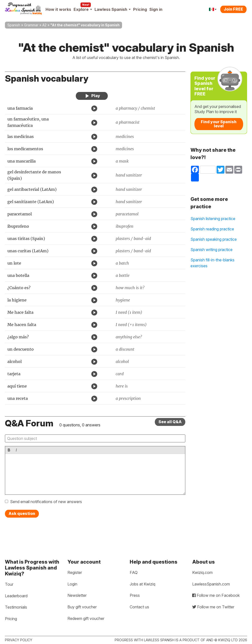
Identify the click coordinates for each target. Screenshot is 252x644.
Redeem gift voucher (86, 618)
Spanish (14, 25)
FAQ (134, 572)
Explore (83, 9)
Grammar (31, 25)
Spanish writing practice (212, 250)
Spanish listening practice (213, 219)
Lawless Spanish (113, 9)
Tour (9, 584)
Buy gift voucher (82, 607)
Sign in (156, 9)
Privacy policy (19, 640)
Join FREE (233, 9)
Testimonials (16, 607)
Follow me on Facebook (216, 595)
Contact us (139, 607)
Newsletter (77, 595)
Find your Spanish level (219, 124)
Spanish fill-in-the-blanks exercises (213, 263)
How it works (58, 9)
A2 (44, 25)
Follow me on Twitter (213, 607)
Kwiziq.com (202, 572)
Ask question (22, 513)
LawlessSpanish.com (211, 584)
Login (72, 584)
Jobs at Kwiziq (142, 584)
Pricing (140, 9)
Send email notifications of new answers (46, 502)
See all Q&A (170, 422)
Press (135, 595)
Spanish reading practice (212, 229)
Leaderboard (16, 596)
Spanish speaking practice (214, 239)
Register (75, 572)
